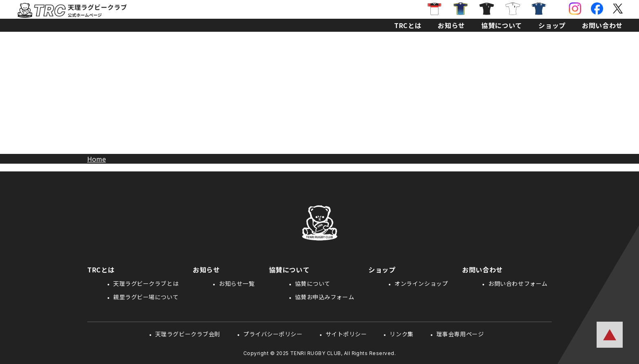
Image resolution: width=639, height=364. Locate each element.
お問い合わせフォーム (518, 283)
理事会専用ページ (460, 334)
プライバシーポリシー (273, 334)
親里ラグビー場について (146, 297)
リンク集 (401, 334)
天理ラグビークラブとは (146, 283)
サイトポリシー (346, 334)
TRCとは (408, 25)
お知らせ (451, 25)
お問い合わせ (602, 25)
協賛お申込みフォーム (325, 297)
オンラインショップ (421, 283)
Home (97, 159)
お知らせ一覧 (237, 283)
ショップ (552, 25)
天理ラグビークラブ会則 (188, 334)
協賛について (502, 25)
